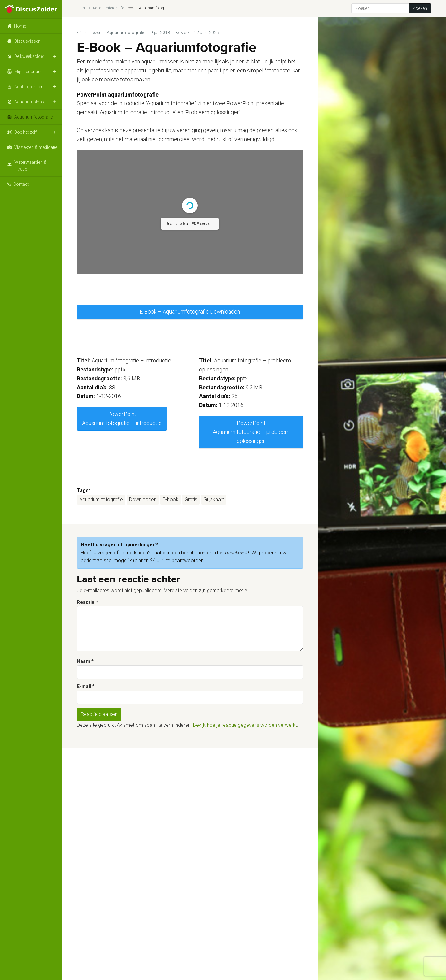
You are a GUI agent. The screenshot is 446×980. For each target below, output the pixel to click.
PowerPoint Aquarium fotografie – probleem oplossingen (251, 432)
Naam (85, 661)
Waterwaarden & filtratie (30, 166)
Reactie (87, 602)
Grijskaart (214, 499)
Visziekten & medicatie (36, 147)
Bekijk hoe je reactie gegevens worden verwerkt (245, 725)
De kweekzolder (29, 56)
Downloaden (143, 499)
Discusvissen (27, 41)
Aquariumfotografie (33, 117)
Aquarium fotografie (101, 499)
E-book (171, 499)
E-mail (86, 686)
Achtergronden (29, 87)
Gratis (191, 499)
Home (20, 26)
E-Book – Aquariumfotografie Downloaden (190, 312)
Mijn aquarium (28, 72)
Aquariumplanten (31, 102)
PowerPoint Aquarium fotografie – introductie (122, 418)
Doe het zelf (25, 132)
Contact (21, 184)
